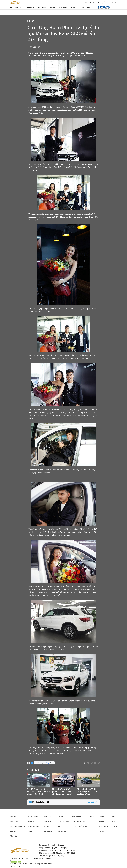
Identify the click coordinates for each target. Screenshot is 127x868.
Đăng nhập (113, 3)
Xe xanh (73, 7)
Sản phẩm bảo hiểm (79, 821)
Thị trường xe (29, 7)
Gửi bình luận (93, 802)
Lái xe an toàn (63, 831)
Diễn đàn (31, 21)
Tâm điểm (14, 836)
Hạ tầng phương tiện (17, 826)
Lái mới (52, 7)
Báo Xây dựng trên (44, 763)
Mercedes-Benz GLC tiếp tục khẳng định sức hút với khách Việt (88, 791)
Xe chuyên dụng (34, 826)
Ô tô (113, 821)
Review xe (103, 821)
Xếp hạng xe (47, 831)
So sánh (46, 826)
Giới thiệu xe (104, 826)
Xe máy (31, 831)
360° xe (18, 7)
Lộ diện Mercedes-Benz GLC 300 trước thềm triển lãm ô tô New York (38, 791)
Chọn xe (61, 826)
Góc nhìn (13, 831)
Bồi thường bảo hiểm (79, 826)
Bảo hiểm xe (62, 7)
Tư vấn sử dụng (63, 821)
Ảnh (89, 7)
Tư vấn (102, 831)
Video (82, 7)
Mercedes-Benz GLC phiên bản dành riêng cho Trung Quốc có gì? (62, 791)
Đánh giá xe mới (49, 821)
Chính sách (14, 821)
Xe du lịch (32, 821)
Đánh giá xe (42, 7)
